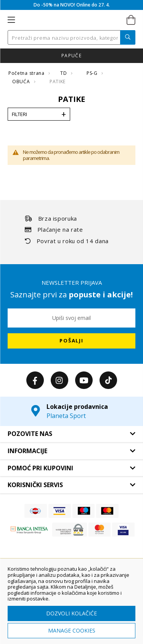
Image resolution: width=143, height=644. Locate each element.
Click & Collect (107, 56)
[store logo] (71, 20)
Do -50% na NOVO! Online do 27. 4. (72, 5)
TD (64, 73)
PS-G (93, 73)
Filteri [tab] (19, 114)
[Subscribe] (71, 341)
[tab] (71, 434)
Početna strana (27, 73)
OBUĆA (22, 82)
